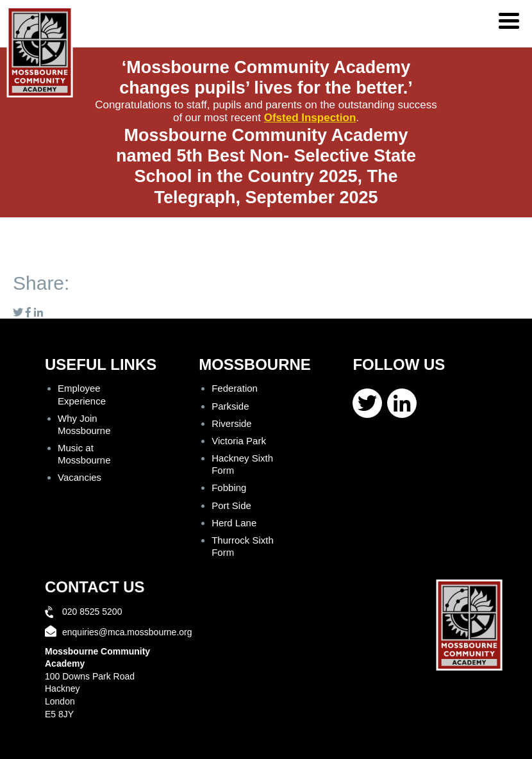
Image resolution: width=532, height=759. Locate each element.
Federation (235, 388)
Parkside (230, 406)
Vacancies (79, 477)
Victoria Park (239, 441)
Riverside (232, 423)
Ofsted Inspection (310, 118)
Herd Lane (234, 523)
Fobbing (229, 488)
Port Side (231, 505)
